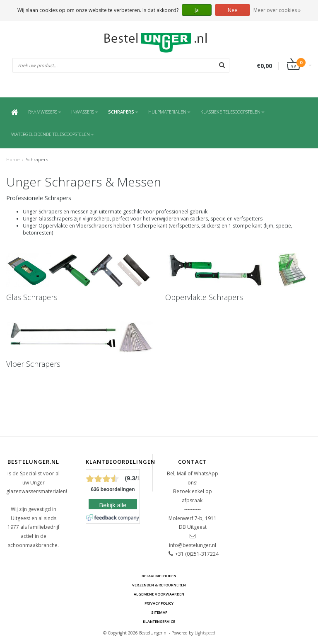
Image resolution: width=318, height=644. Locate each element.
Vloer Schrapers (33, 364)
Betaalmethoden (159, 576)
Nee (232, 10)
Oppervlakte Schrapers (204, 297)
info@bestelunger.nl (193, 545)
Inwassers (85, 112)
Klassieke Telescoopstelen (232, 112)
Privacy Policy (159, 603)
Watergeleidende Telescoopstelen (53, 134)
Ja (197, 10)
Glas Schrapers (32, 297)
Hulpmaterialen (169, 112)
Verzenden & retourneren (159, 585)
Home (13, 159)
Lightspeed (205, 633)
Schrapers (123, 112)
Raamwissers (45, 112)
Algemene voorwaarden (159, 594)
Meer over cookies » (277, 10)
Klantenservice (159, 621)
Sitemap (159, 612)
